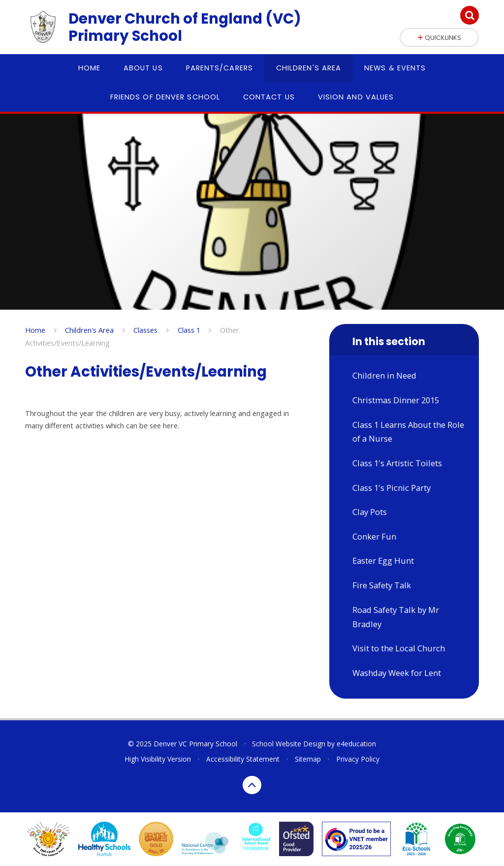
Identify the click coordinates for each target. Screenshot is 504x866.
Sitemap (308, 759)
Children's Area (89, 330)
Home (35, 330)
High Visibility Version (158, 759)
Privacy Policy (358, 759)
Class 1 (189, 330)
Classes (145, 330)
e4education (356, 744)
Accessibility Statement (243, 759)
